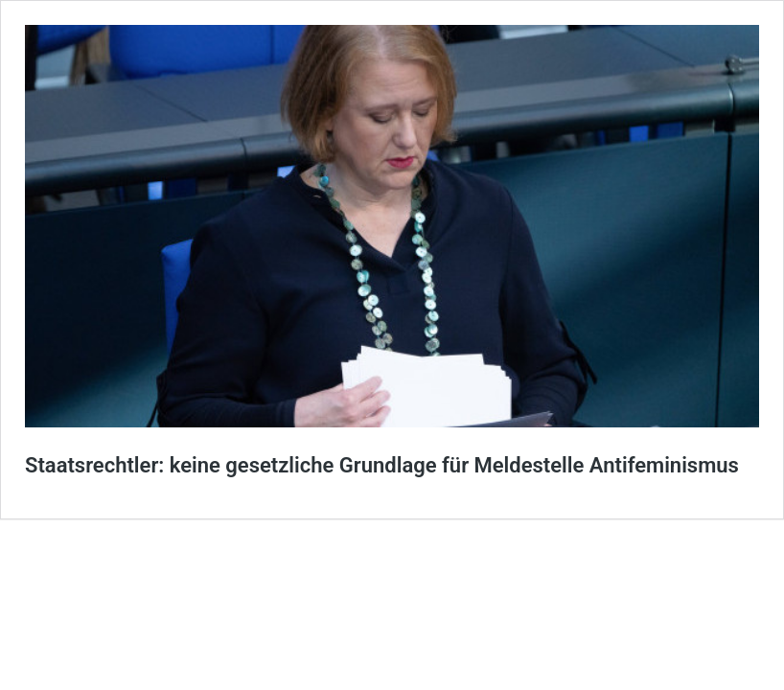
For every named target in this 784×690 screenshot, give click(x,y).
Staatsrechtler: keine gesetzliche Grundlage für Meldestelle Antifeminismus (382, 465)
